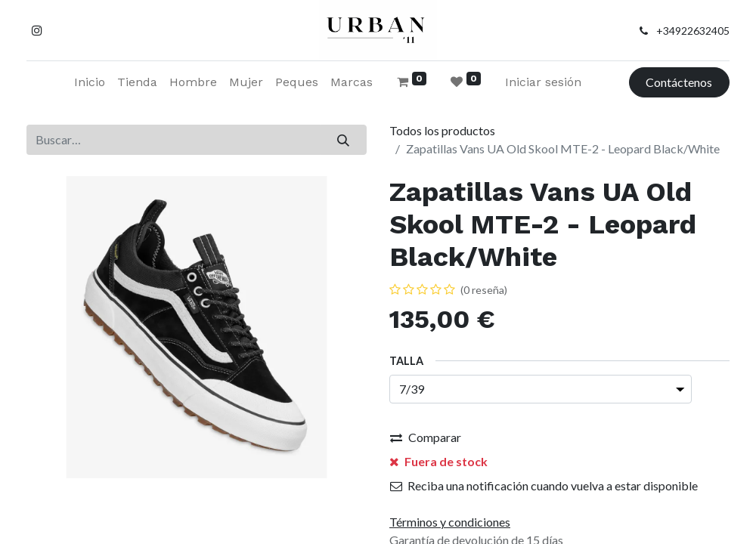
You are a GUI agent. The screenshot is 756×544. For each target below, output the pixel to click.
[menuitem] (90, 82)
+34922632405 (693, 31)
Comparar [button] (426, 437)
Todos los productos (442, 130)
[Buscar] (344, 140)
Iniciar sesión (543, 82)
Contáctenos (679, 82)
